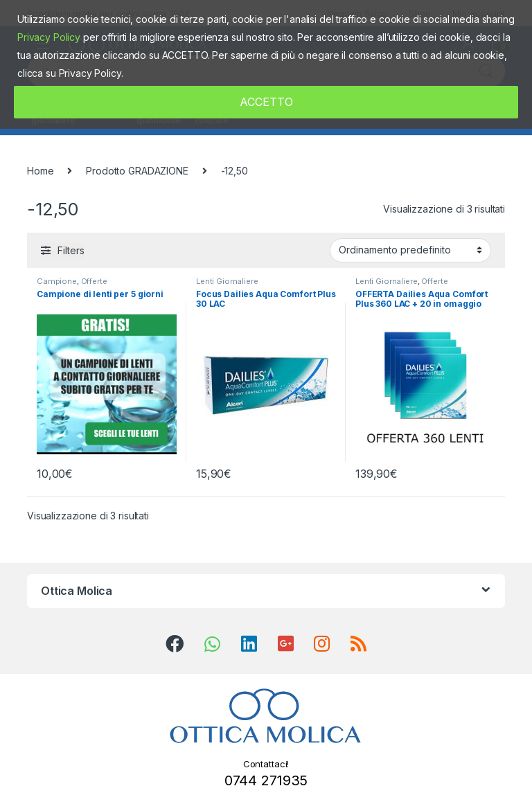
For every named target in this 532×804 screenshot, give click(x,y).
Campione (57, 281)
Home (40, 171)
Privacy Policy (49, 37)
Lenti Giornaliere (227, 281)
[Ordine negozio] (410, 250)
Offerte (94, 281)
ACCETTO (266, 102)
